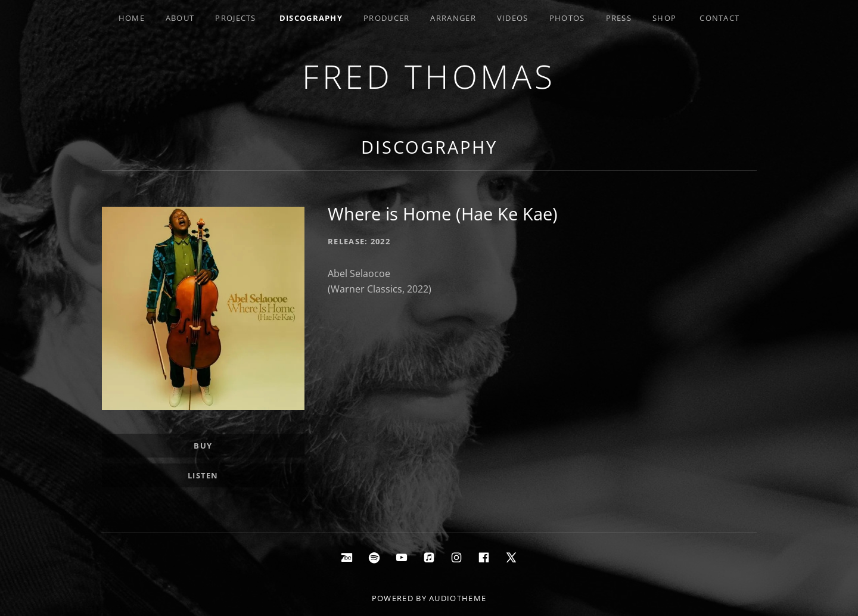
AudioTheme (458, 598)
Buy (203, 446)
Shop (664, 18)
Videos (513, 18)
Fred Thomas (429, 76)
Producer (386, 18)
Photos (567, 18)
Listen (203, 475)
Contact (719, 18)
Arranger (453, 18)
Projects (235, 18)
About (180, 18)
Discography (311, 18)
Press (619, 18)
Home (132, 18)
